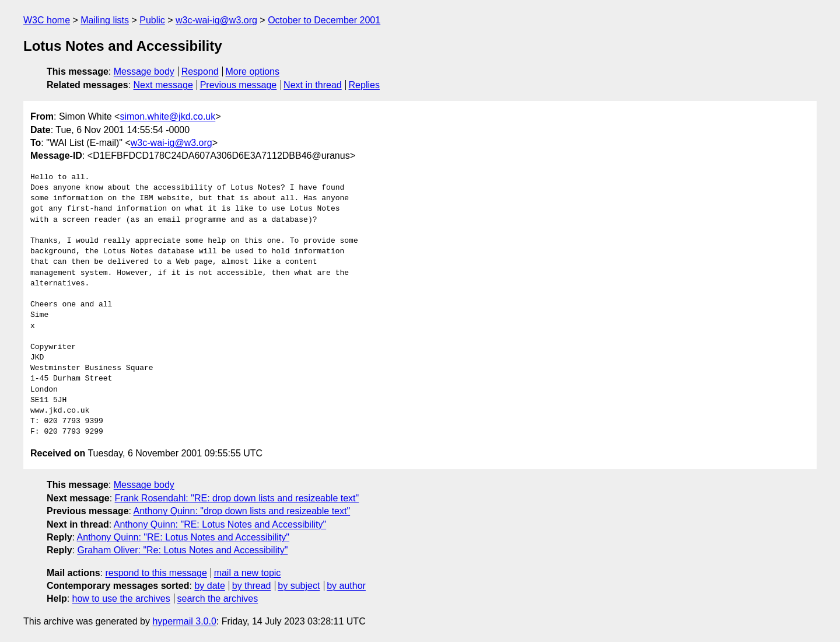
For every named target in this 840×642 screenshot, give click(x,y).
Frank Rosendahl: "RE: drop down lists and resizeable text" (237, 498)
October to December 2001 (324, 20)
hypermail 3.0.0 (184, 621)
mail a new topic (248, 573)
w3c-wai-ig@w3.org (216, 20)
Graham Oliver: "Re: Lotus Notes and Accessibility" (182, 550)
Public (152, 20)
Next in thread (313, 85)
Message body (144, 71)
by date (209, 586)
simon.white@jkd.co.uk (167, 116)
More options (253, 71)
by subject (299, 586)
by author (346, 586)
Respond (200, 71)
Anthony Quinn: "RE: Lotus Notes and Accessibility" (220, 524)
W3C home (47, 20)
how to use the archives (121, 599)
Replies (364, 85)
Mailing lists (105, 20)
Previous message (239, 85)
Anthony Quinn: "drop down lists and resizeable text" (242, 511)
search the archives (218, 599)
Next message (163, 85)
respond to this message (156, 573)
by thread (252, 586)
